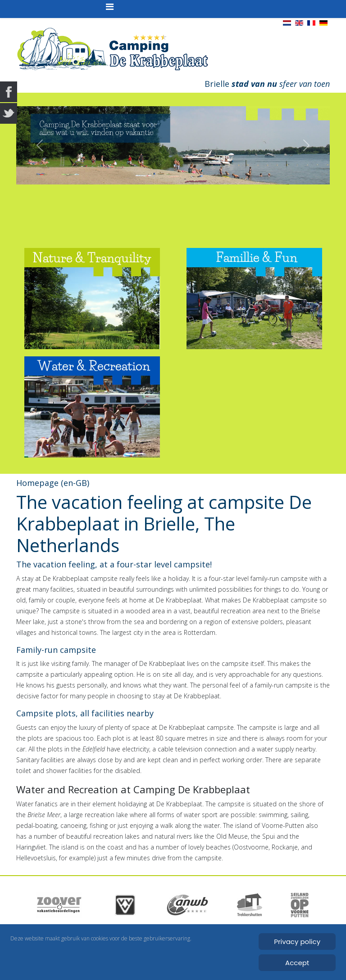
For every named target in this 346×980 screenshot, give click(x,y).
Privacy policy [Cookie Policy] (297, 942)
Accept (297, 963)
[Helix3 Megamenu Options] (110, 7)
